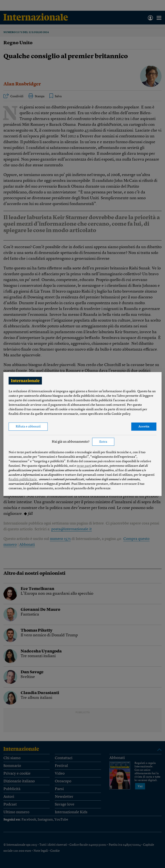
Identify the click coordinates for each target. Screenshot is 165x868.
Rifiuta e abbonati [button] (28, 427)
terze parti (84, 466)
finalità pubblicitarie (23, 480)
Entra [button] (103, 442)
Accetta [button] (144, 427)
